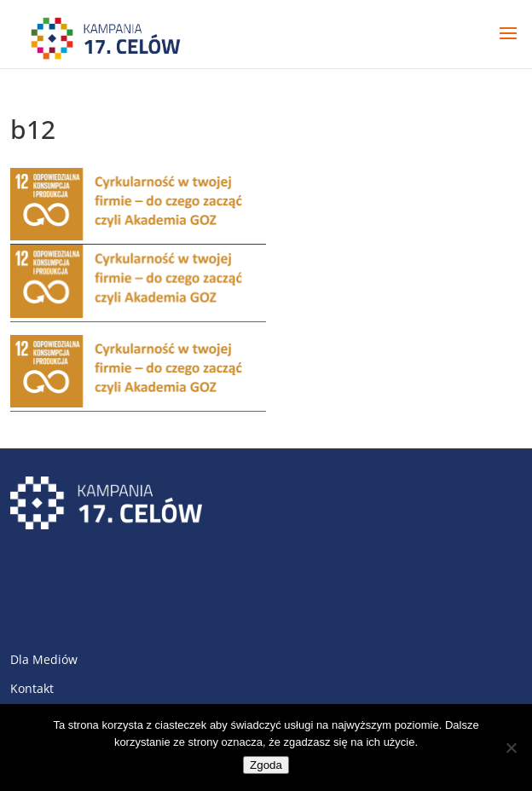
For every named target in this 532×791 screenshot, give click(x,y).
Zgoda (266, 765)
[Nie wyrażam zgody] (511, 748)
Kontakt (32, 688)
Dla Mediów (44, 659)
